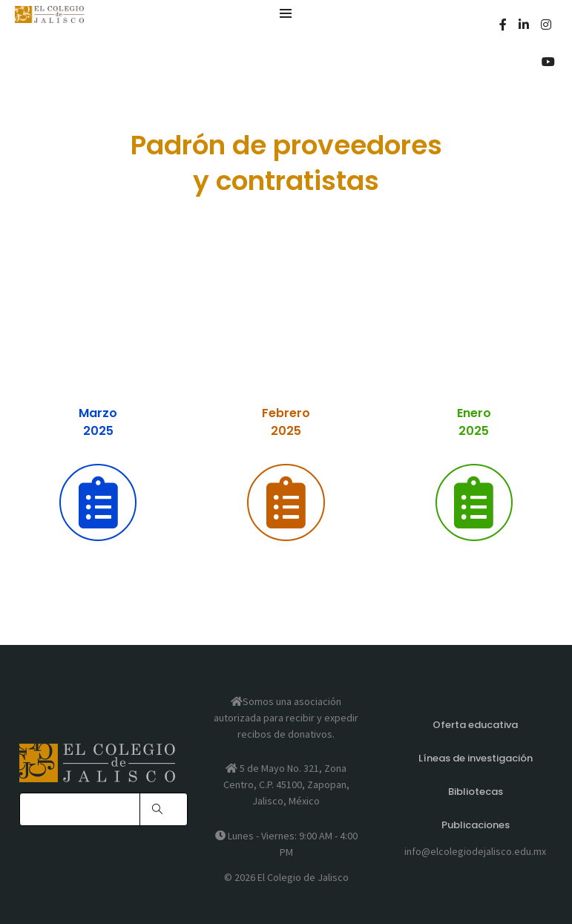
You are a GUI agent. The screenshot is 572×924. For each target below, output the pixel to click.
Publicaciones (476, 825)
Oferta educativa (475, 725)
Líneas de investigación (476, 758)
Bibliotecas (476, 792)
